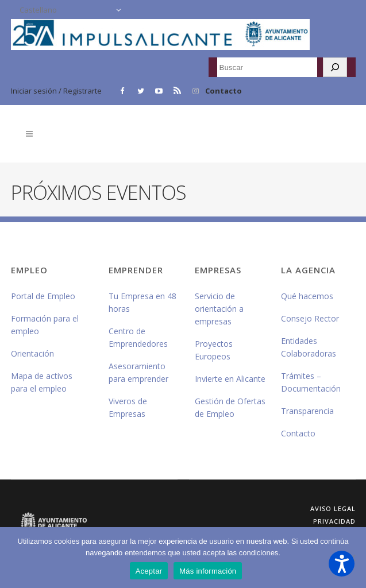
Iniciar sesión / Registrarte (56, 91)
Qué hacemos (307, 296)
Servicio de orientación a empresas (219, 309)
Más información (208, 571)
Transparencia (307, 411)
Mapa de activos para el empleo (42, 382)
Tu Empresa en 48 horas (142, 302)
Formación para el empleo (45, 325)
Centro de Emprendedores (138, 337)
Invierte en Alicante (230, 379)
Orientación (32, 353)
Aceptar (149, 571)
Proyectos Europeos (214, 350)
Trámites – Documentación (311, 382)
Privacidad (334, 521)
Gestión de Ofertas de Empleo (230, 407)
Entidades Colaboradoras (309, 347)
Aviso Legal (333, 508)
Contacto (224, 91)
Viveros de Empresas (128, 407)
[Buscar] (335, 67)
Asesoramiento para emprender (138, 372)
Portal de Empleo (43, 296)
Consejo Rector (310, 318)
